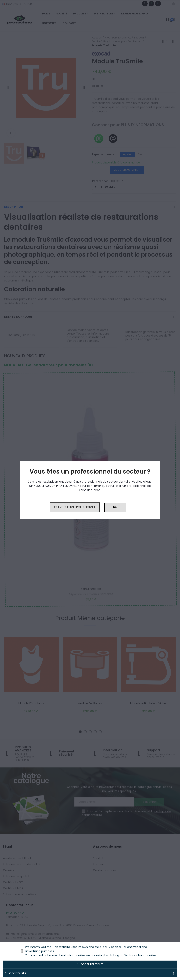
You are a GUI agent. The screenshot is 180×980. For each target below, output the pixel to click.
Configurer (90, 973)
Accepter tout (90, 965)
